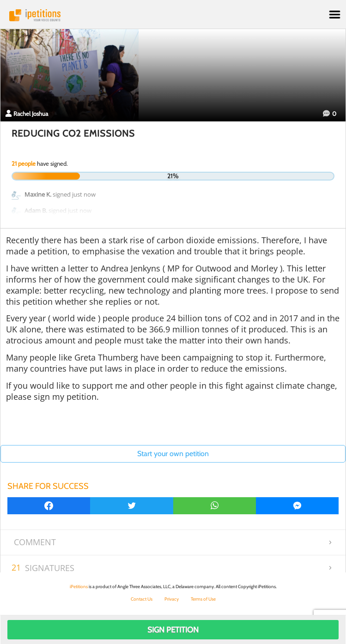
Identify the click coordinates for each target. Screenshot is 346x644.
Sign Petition (173, 630)
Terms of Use (203, 599)
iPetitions (173, 15)
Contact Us (142, 599)
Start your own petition (173, 454)
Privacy (172, 599)
